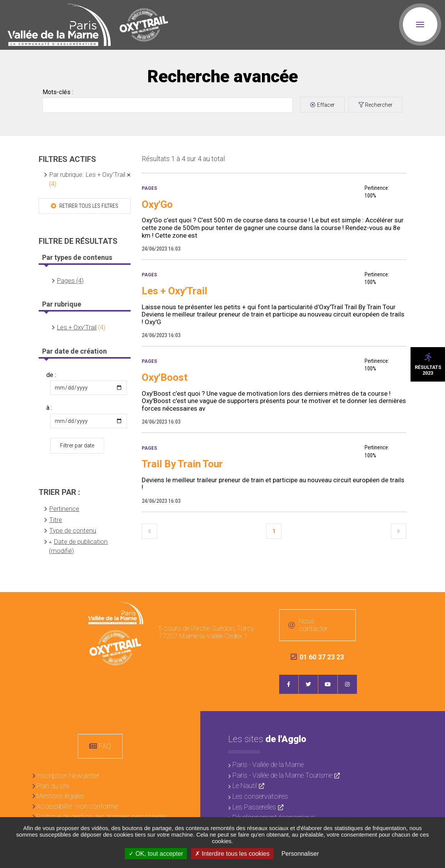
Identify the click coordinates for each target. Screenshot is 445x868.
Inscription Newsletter (68, 776)
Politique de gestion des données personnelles (102, 817)
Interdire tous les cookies (232, 854)
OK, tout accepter (156, 854)
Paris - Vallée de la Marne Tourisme (282, 775)
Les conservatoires (260, 796)
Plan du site (53, 786)
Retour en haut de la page (434, 604)
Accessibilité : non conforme (77, 806)
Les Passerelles (254, 807)
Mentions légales (60, 796)
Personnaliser (300, 854)
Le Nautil (245, 786)
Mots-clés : (58, 92)
